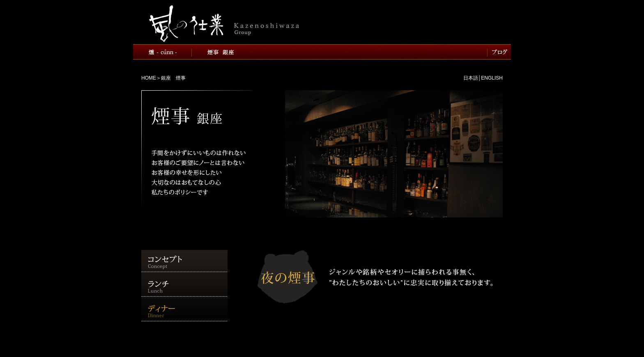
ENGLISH (492, 78)
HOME (149, 78)
